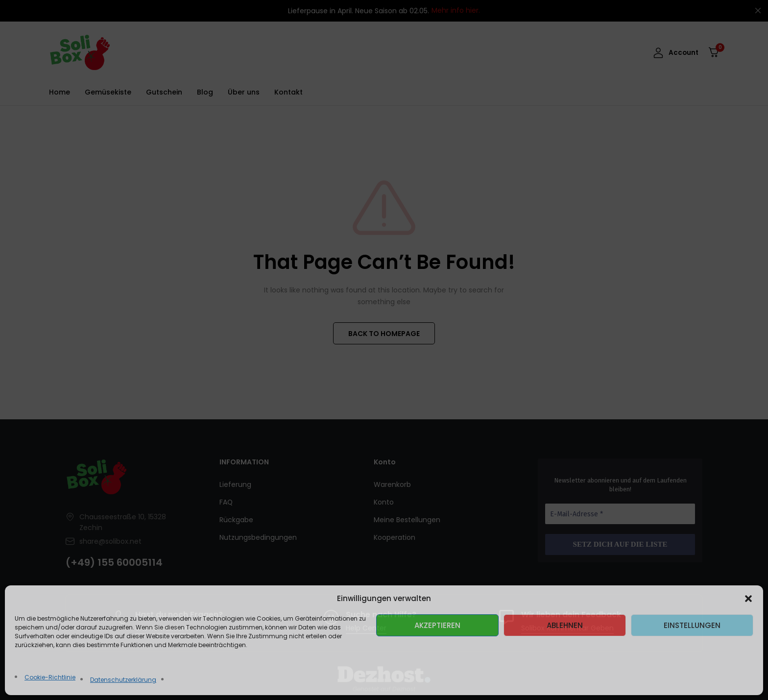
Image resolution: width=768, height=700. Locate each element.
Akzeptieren (437, 625)
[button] (748, 599)
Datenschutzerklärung (123, 680)
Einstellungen (692, 625)
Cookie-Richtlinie (50, 677)
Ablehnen (565, 625)
